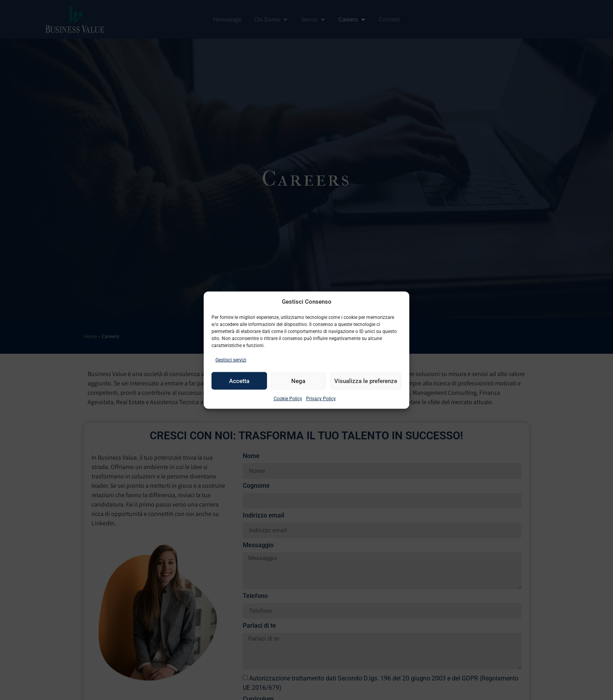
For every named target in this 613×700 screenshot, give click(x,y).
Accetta (239, 381)
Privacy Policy (321, 399)
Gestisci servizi (231, 360)
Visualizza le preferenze (366, 381)
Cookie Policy (288, 399)
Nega (298, 381)
